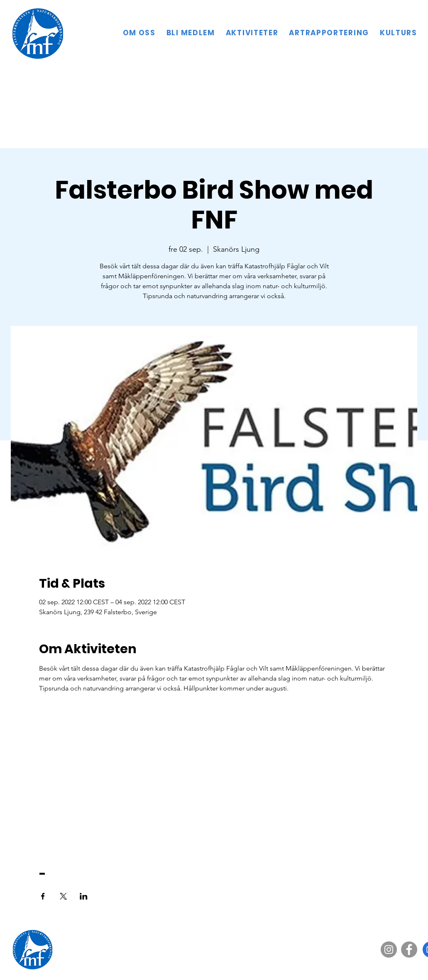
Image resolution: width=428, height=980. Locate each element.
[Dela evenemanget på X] (63, 896)
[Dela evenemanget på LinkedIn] (84, 896)
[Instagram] (389, 950)
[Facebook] (409, 950)
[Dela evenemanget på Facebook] (43, 896)
